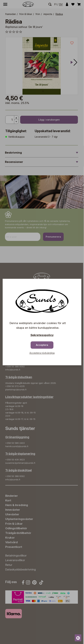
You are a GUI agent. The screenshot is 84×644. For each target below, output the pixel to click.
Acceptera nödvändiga (42, 353)
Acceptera (42, 345)
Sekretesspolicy (42, 335)
